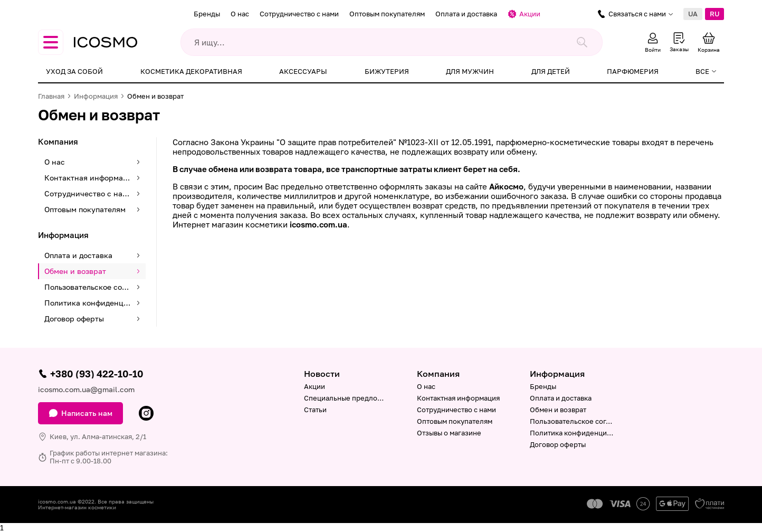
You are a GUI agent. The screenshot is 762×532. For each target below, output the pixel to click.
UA (693, 14)
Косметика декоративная (191, 71)
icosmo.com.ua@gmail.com (86, 389)
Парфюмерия (633, 71)
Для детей (551, 71)
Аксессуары (303, 71)
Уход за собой (74, 71)
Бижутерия (387, 71)
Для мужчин (470, 71)
